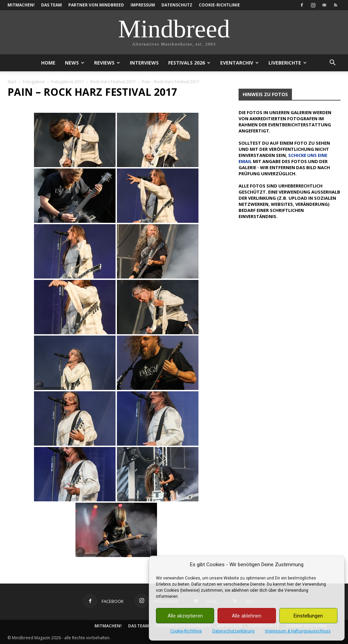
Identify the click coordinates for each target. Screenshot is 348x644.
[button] (332, 63)
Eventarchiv (239, 63)
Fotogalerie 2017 (68, 82)
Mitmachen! (21, 5)
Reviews (107, 63)
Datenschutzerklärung (233, 631)
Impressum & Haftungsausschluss (298, 631)
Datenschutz (177, 5)
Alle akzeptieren (185, 616)
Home (48, 63)
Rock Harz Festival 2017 (113, 82)
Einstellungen (308, 616)
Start (12, 82)
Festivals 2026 (189, 63)
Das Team (51, 5)
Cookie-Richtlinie (186, 631)
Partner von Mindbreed (96, 5)
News (75, 63)
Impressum (143, 5)
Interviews (144, 63)
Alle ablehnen (247, 616)
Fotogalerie (34, 82)
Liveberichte (288, 63)
